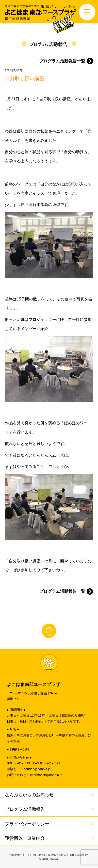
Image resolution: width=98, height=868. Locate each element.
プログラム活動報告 (25, 809)
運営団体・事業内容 (25, 838)
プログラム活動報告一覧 (62, 61)
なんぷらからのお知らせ (29, 795)
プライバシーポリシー (27, 824)
